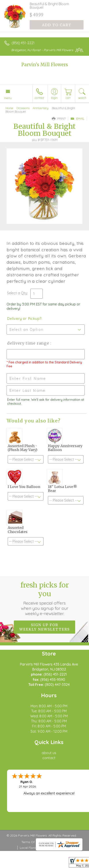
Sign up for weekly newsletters (44, 627)
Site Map (62, 848)
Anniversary (41, 108)
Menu (8, 98)
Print (59, 119)
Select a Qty (17, 293)
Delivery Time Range (29, 343)
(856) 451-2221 (23, 43)
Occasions (23, 108)
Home (9, 108)
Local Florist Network (35, 848)
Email (77, 119)
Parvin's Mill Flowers (45, 65)
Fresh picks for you (45, 598)
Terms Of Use (31, 842)
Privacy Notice (57, 842)
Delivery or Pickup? (24, 319)
